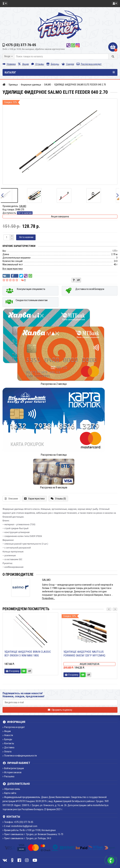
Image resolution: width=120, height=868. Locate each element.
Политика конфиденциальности (20, 756)
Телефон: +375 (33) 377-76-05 (18, 822)
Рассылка (8, 776)
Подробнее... (49, 598)
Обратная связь (11, 789)
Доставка (8, 747)
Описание (11, 499)
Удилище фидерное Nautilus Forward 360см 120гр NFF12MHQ (84, 654)
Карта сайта (9, 793)
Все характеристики (13, 269)
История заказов (12, 772)
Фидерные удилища (31, 85)
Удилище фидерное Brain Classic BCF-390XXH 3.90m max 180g (28, 654)
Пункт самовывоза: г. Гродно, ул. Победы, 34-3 (27, 838)
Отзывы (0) (58, 499)
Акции (23, 64)
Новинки (9, 64)
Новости (8, 735)
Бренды (53, 64)
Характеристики (34, 499)
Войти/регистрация (13, 768)
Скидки (68, 64)
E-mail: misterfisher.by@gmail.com (20, 826)
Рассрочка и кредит (89, 64)
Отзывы (38, 64)
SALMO (48, 85)
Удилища (13, 85)
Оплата (7, 752)
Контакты (8, 743)
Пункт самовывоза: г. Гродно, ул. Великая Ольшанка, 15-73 (33, 834)
